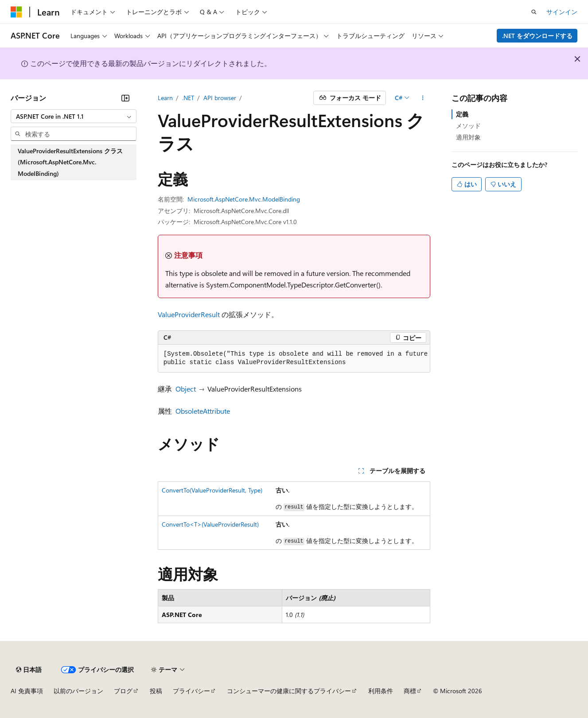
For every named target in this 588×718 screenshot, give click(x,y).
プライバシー (191, 691)
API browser (220, 98)
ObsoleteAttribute (203, 411)
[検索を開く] (534, 12)
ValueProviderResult (189, 314)
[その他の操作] (423, 98)
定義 (462, 114)
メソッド (468, 126)
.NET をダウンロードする (537, 36)
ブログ (123, 691)
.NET (188, 98)
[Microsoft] (16, 12)
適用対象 (468, 137)
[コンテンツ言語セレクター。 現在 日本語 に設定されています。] (29, 670)
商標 (410, 691)
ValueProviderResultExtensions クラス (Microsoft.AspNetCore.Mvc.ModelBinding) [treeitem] (70, 162)
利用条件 (381, 691)
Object (186, 389)
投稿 (156, 691)
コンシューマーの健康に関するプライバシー (289, 691)
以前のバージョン (78, 691)
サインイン (562, 12)
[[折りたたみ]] (125, 98)
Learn (165, 98)
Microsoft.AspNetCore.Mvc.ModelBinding (244, 199)
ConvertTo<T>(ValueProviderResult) (210, 524)
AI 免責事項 (27, 691)
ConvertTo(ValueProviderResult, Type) (212, 490)
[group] (294, 359)
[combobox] (74, 116)
